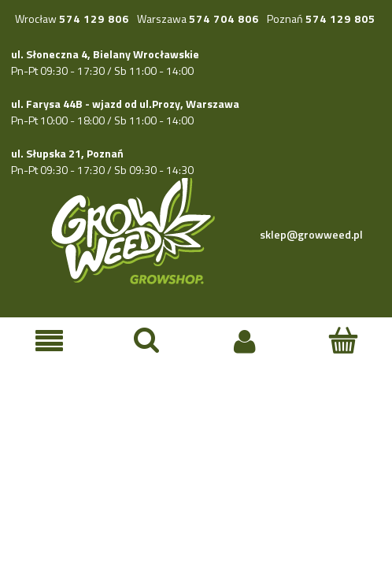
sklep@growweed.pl (311, 234)
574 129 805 (340, 19)
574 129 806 (94, 19)
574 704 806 (224, 19)
